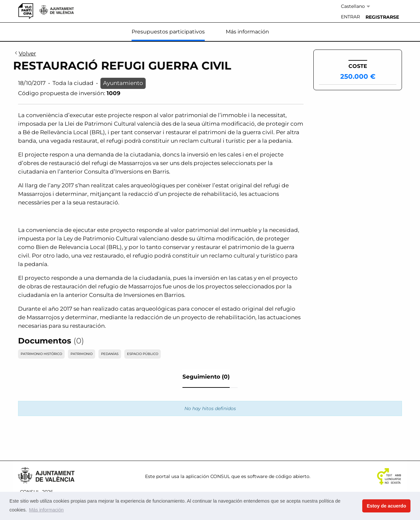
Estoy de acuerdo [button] (387, 506)
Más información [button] (46, 510)
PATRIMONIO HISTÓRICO (41, 354)
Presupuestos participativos (168, 32)
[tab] (206, 379)
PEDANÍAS (110, 354)
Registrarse (382, 17)
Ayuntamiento (123, 83)
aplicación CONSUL (208, 476)
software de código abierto (278, 476)
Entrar (350, 17)
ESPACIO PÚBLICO (143, 354)
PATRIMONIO (82, 354)
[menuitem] (350, 17)
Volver (25, 54)
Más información (247, 32)
